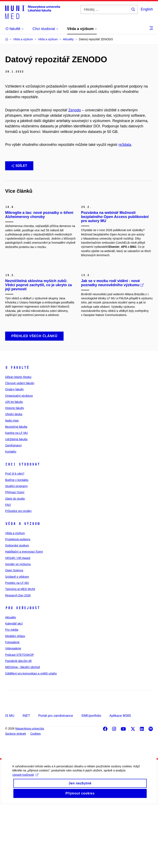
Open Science (14, 634)
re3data (125, 145)
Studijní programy (16, 550)
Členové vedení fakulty (20, 447)
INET (26, 779)
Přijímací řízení (15, 556)
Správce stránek (16, 797)
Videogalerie (13, 712)
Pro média (12, 693)
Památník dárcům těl (18, 724)
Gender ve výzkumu (18, 628)
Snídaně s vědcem (17, 640)
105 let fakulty (14, 465)
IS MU (10, 779)
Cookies (35, 797)
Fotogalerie (12, 706)
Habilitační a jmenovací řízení (24, 615)
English (147, 9)
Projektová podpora (18, 603)
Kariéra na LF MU (16, 496)
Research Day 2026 (18, 659)
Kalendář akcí (14, 687)
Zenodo (75, 110)
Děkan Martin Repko (18, 440)
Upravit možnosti (25, 840)
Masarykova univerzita (30, 792)
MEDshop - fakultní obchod (23, 731)
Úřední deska (14, 478)
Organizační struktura (19, 459)
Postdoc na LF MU (17, 646)
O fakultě (17, 431)
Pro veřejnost (23, 671)
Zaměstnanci (13, 509)
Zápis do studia (15, 562)
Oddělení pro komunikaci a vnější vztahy (31, 737)
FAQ (8, 568)
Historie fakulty (15, 471)
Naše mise (12, 484)
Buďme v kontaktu (17, 543)
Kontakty (11, 515)
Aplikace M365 (120, 779)
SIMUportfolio (91, 779)
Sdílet (19, 166)
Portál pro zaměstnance (56, 779)
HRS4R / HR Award (18, 621)
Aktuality (11, 681)
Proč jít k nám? (15, 537)
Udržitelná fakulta (16, 503)
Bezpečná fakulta (16, 490)
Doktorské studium (17, 609)
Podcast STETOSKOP (20, 718)
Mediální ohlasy (15, 700)
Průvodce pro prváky (18, 574)
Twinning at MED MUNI (20, 652)
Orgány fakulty (14, 453)
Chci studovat (23, 528)
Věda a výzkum (23, 587)
